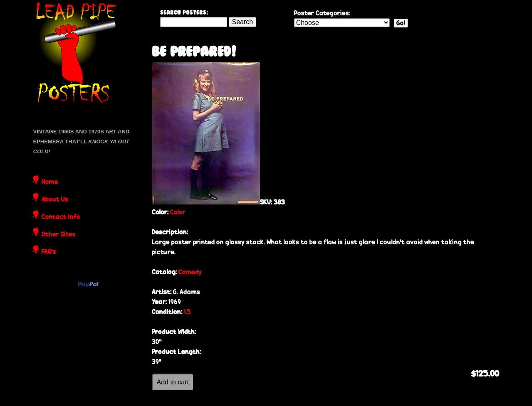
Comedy (190, 272)
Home (50, 182)
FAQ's (49, 252)
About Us (55, 200)
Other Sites (59, 235)
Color (178, 212)
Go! (401, 23)
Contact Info (61, 217)
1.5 (187, 312)
